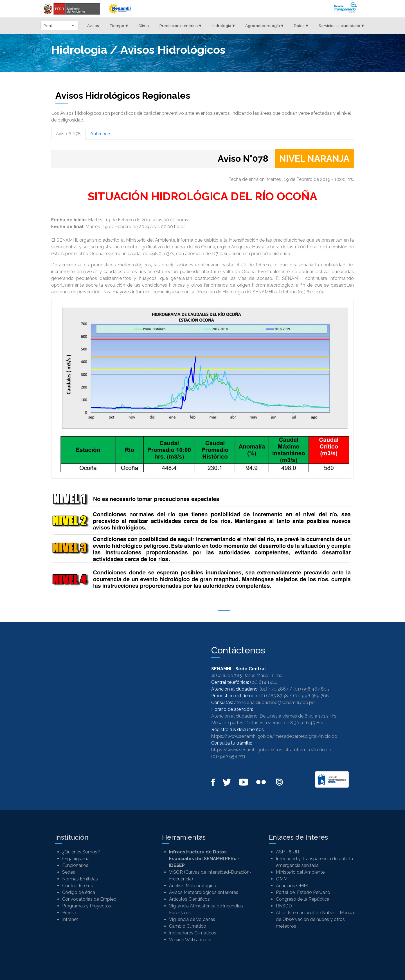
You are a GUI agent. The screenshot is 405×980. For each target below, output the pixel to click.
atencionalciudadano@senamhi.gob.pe (274, 703)
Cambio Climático (188, 926)
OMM (282, 879)
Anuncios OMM (292, 886)
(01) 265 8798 (274, 696)
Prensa (69, 913)
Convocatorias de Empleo (89, 899)
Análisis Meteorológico (193, 886)
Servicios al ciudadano (341, 25)
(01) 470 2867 (274, 689)
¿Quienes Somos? (81, 852)
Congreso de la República (303, 899)
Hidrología (223, 25)
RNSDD (284, 906)
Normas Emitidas (80, 879)
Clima (144, 26)
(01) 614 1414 (264, 682)
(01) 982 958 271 (228, 757)
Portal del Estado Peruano (303, 892)
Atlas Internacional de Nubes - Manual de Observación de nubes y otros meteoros (315, 919)
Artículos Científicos (189, 899)
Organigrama (76, 859)
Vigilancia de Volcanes (192, 919)
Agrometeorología (264, 25)
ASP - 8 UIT (288, 852)
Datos (301, 25)
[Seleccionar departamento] (59, 26)
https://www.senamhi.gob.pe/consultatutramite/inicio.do (271, 750)
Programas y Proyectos (87, 906)
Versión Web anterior (190, 940)
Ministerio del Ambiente (300, 872)
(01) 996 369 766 (311, 696)
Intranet (70, 919)
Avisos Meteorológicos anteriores (204, 892)
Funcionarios (75, 865)
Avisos (93, 26)
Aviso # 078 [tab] (68, 134)
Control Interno (78, 886)
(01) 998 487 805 (311, 689)
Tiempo (119, 25)
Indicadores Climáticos (193, 933)
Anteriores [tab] (101, 134)
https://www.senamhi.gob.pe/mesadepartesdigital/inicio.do (274, 736)
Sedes (69, 872)
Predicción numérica (180, 25)
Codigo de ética (79, 892)
